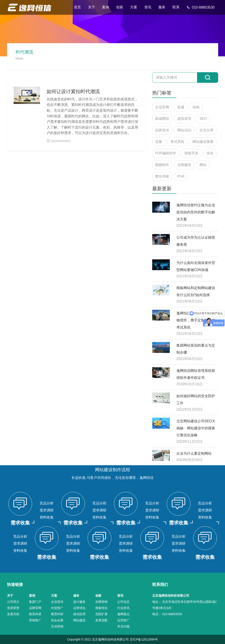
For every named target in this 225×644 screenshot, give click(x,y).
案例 (106, 7)
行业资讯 (123, 608)
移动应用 (79, 614)
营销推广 (35, 620)
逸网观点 (123, 614)
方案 (134, 7)
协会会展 (57, 620)
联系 (176, 7)
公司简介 (13, 602)
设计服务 (79, 602)
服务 (162, 7)
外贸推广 (57, 608)
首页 (77, 7)
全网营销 (101, 602)
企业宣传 (57, 602)
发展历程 (13, 614)
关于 (91, 7)
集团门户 (35, 602)
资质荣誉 (13, 608)
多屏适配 (101, 620)
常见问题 (123, 626)
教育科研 (35, 614)
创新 (120, 7)
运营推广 (123, 620)
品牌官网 (35, 608)
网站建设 (79, 620)
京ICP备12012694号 (144, 639)
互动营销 (57, 626)
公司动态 (123, 602)
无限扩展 (101, 614)
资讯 (148, 7)
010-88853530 (200, 7)
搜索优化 (101, 608)
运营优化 (79, 608)
